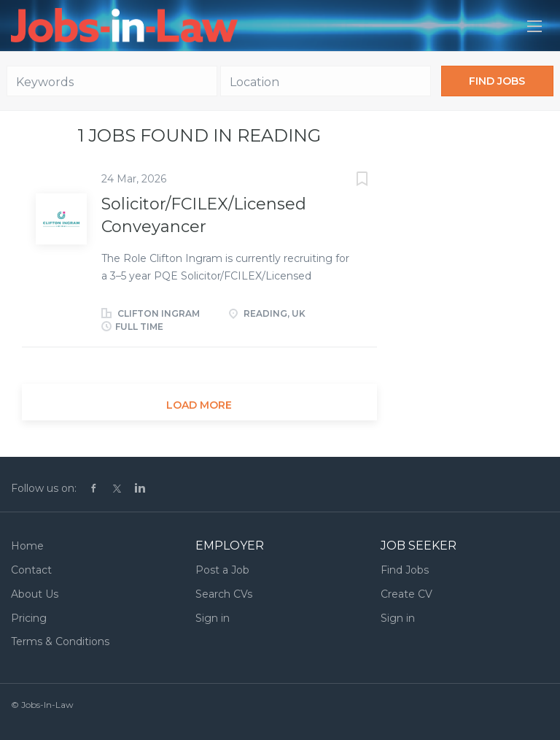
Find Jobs (497, 81)
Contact (31, 570)
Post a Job (222, 570)
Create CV (407, 594)
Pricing (29, 618)
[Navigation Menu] (534, 26)
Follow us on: (44, 488)
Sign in (213, 618)
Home (27, 546)
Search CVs (224, 594)
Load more (199, 405)
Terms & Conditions (60, 641)
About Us (35, 594)
